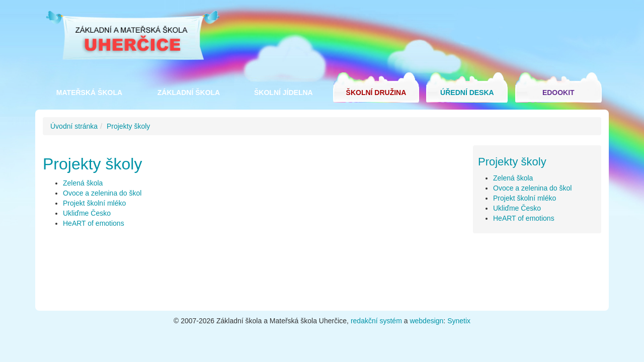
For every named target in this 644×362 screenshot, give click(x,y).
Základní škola (189, 93)
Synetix (459, 321)
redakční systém (376, 321)
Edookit (558, 93)
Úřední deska (467, 93)
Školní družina (376, 93)
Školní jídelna (284, 93)
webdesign (426, 321)
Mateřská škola (89, 93)
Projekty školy (128, 126)
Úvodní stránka (74, 126)
